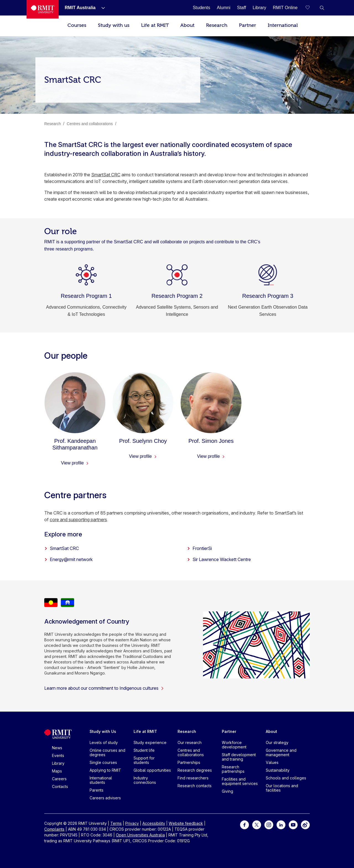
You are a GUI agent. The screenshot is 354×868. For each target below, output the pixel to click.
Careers (59, 779)
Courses (77, 25)
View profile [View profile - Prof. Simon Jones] (211, 456)
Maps (57, 771)
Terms (116, 823)
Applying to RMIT (105, 770)
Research (217, 25)
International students (101, 780)
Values (272, 762)
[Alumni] (224, 8)
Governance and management (281, 752)
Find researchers (193, 778)
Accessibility (154, 823)
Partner (248, 25)
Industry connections (145, 780)
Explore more (63, 534)
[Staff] (242, 8)
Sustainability (278, 770)
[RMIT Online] (285, 8)
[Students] (201, 8)
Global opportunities (152, 770)
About (187, 25)
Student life (144, 750)
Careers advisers (105, 798)
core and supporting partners (78, 520)
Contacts (60, 786)
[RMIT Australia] (80, 8)
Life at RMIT (155, 25)
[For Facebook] (244, 824)
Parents (97, 790)
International (283, 25)
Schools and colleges (286, 778)
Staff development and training (239, 757)
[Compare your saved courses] (311, 8)
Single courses (103, 762)
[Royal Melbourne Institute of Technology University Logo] (43, 9)
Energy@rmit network (68, 559)
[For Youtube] (293, 824)
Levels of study (104, 742)
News (57, 748)
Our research (190, 742)
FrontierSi (199, 548)
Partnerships (189, 762)
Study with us (114, 25)
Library (58, 763)
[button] (322, 8)
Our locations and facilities (282, 788)
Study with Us (103, 731)
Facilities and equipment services (240, 781)
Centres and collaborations (191, 752)
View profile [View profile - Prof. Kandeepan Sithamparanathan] (75, 463)
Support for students (144, 760)
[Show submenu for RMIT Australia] (101, 8)
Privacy (132, 823)
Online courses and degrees (107, 752)
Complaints (54, 829)
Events (58, 755)
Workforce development (234, 745)
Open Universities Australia (140, 835)
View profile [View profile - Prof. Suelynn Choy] (143, 456)
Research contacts (195, 786)
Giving (227, 791)
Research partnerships (233, 769)
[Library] (260, 8)
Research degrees (195, 770)
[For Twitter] (257, 824)
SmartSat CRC (106, 175)
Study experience (150, 742)
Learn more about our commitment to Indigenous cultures (104, 688)
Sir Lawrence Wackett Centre (219, 559)
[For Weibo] (305, 824)
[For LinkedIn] (281, 824)
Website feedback (186, 823)
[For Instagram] (269, 824)
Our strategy (277, 742)
